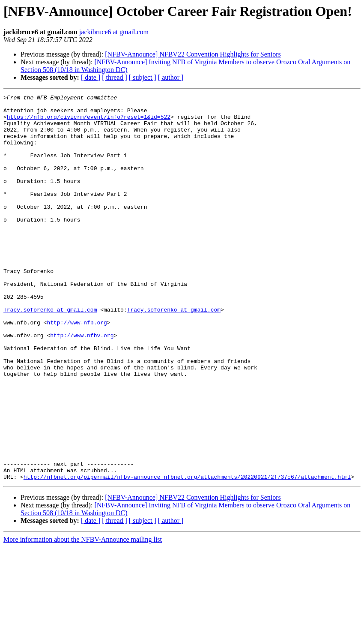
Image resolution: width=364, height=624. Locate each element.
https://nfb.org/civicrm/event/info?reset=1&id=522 (89, 122)
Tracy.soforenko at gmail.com (50, 353)
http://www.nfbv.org (82, 384)
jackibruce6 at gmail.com (114, 32)
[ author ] (171, 77)
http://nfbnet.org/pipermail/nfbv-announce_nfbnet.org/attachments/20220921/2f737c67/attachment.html (187, 554)
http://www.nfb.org (77, 369)
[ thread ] (115, 77)
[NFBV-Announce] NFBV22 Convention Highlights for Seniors (193, 54)
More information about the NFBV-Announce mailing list (83, 616)
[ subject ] (143, 77)
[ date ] (91, 77)
